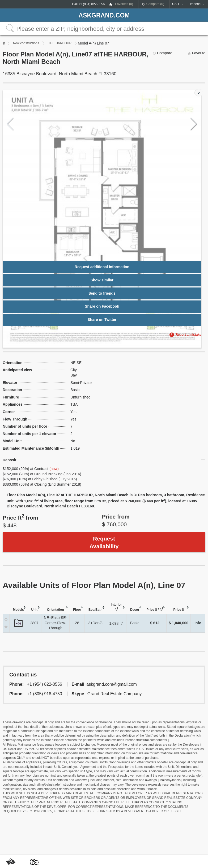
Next (194, 124)
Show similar (102, 280)
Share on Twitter (102, 320)
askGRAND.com (104, 15)
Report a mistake (188, 335)
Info (198, 623)
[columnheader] (18, 608)
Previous (10, 124)
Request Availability (104, 542)
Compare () (155, 4)
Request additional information (102, 267)
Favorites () (124, 4)
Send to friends (102, 293)
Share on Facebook (102, 306)
